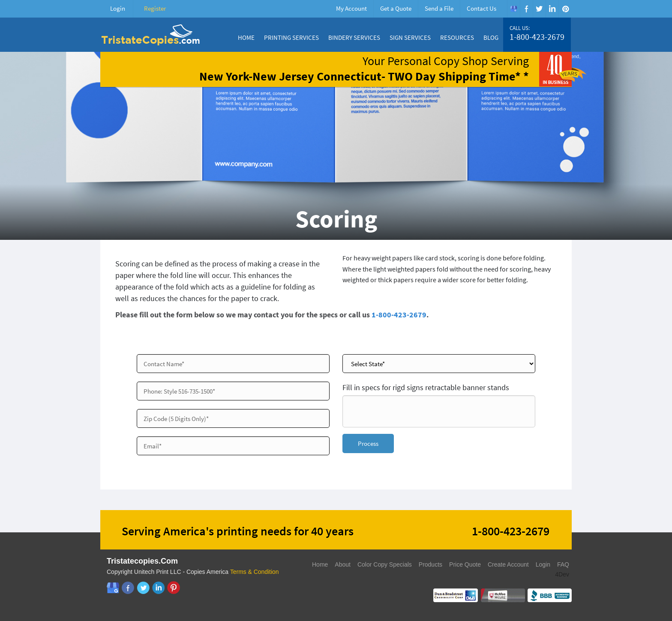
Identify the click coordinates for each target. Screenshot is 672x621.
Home (246, 37)
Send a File (439, 8)
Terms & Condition (255, 572)
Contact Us (481, 8)
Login (118, 8)
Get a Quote (396, 8)
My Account (351, 8)
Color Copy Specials (385, 564)
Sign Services (410, 37)
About (343, 564)
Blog (491, 37)
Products (430, 564)
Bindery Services (354, 37)
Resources (457, 37)
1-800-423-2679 (537, 37)
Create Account (508, 564)
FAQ (563, 564)
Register (155, 8)
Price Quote (465, 564)
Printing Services (291, 37)
